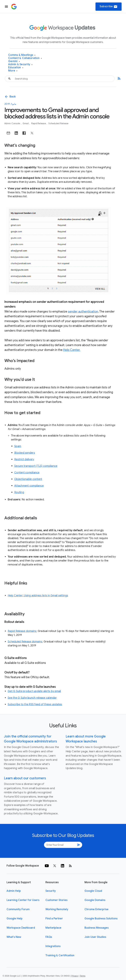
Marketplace (53, 928)
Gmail (26, 123)
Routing (19, 492)
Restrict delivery (24, 459)
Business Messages (97, 928)
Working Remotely (57, 909)
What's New (14, 937)
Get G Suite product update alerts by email (34, 691)
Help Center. (72, 350)
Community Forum (18, 909)
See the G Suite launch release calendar (32, 698)
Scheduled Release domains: (25, 642)
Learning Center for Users (23, 900)
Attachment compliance (29, 486)
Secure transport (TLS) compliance (36, 466)
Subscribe (109, 7)
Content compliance (27, 473)
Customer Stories (56, 900)
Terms (83, 976)
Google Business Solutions (101, 919)
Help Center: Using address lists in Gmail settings (38, 596)
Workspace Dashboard (21, 928)
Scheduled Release (58, 123)
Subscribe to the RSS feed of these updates (35, 704)
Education (16, 68)
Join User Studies (95, 937)
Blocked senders (25, 453)
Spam (18, 446)
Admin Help (14, 891)
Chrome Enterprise (96, 909)
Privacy (75, 976)
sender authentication (83, 312)
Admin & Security (20, 64)
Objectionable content (28, 479)
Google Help (15, 919)
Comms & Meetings (22, 55)
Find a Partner (54, 919)
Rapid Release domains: (22, 631)
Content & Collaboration (25, 58)
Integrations (53, 946)
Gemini (14, 61)
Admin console (13, 123)
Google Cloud (93, 891)
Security (51, 891)
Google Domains (95, 900)
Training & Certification (60, 955)
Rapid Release (39, 123)
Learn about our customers (25, 778)
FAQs (49, 937)
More (13, 71)
